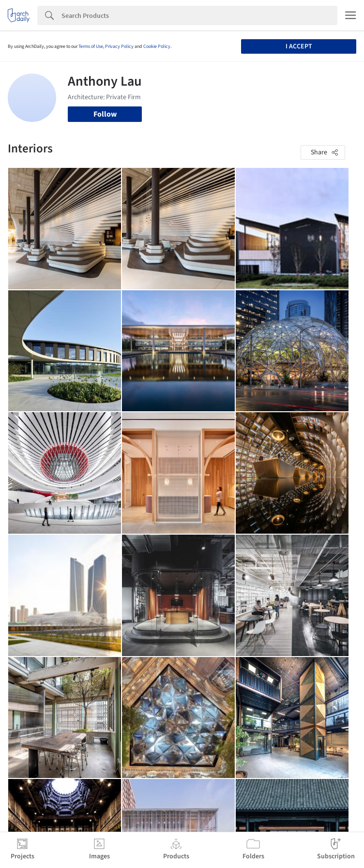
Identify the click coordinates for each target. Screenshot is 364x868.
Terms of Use (91, 46)
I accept (299, 46)
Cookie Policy (157, 46)
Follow (105, 114)
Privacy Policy (119, 46)
